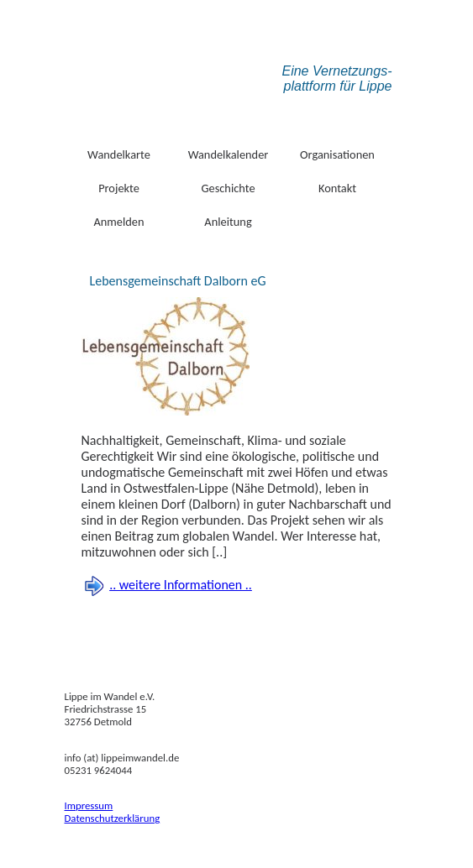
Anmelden (118, 222)
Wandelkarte (119, 154)
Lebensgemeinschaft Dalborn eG (178, 281)
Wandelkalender (229, 154)
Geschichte (228, 188)
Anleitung (228, 222)
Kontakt (337, 188)
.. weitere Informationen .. (181, 585)
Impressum (89, 805)
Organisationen (337, 154)
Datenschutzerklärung (113, 818)
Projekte (119, 188)
